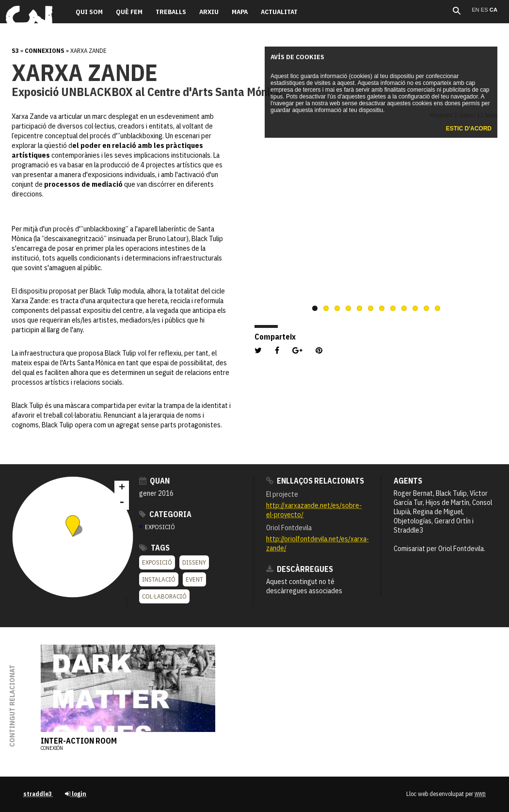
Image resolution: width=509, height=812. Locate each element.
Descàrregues (300, 569)
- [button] (122, 503)
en (476, 10)
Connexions (45, 51)
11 (426, 308)
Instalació (159, 579)
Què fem (129, 12)
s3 (15, 51)
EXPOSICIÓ (157, 527)
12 (437, 308)
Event (194, 579)
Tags (154, 548)
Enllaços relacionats (315, 481)
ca (493, 10)
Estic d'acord (469, 129)
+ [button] (122, 488)
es (485, 10)
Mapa (240, 12)
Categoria (165, 514)
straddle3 (38, 794)
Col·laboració (164, 596)
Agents (408, 481)
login (76, 794)
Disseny (194, 562)
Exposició (157, 562)
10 (415, 308)
